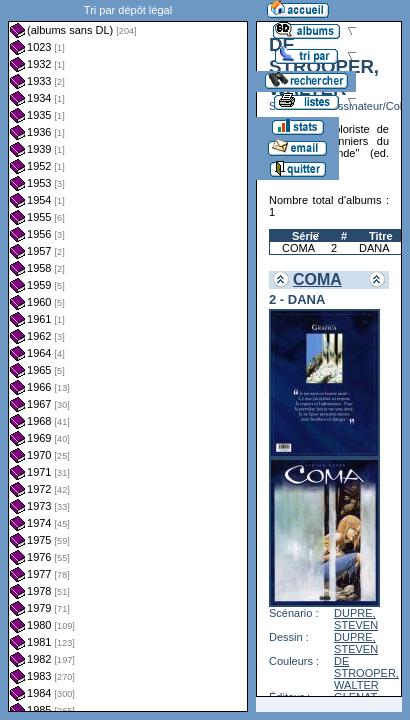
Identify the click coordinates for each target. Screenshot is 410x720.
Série (305, 236)
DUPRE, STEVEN (356, 619)
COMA (298, 248)
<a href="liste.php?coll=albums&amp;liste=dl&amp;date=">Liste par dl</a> (128, 356)
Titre (381, 236)
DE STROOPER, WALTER (366, 673)
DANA (374, 248)
